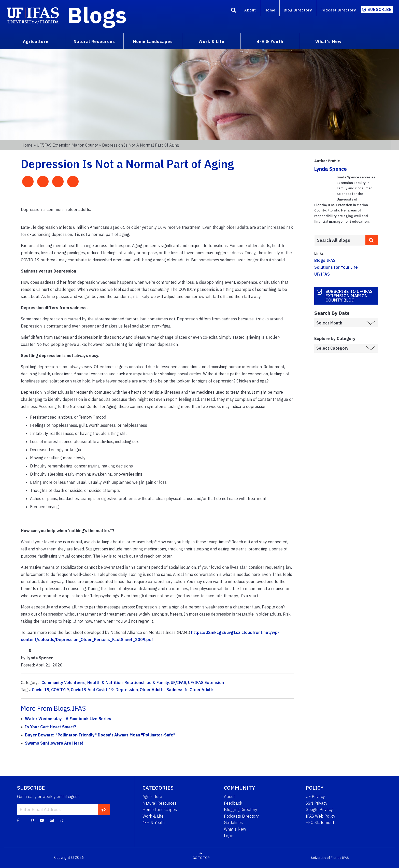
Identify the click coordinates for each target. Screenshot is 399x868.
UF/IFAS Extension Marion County (67, 145)
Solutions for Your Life (336, 267)
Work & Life (153, 816)
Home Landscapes (160, 809)
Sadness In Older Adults (190, 690)
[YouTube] (42, 820)
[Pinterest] (32, 820)
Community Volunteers (63, 682)
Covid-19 (41, 690)
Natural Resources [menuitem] (94, 41)
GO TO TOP (201, 858)
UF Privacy (315, 796)
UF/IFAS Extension (206, 682)
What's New (235, 829)
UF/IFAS (179, 682)
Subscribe (380, 9)
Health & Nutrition (105, 682)
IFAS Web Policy (320, 816)
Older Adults (152, 690)
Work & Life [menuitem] (211, 41)
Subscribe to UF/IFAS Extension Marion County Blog (349, 296)
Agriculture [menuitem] (36, 41)
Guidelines (233, 822)
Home (270, 10)
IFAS (345, 858)
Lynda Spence (331, 169)
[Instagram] (61, 820)
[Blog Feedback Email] (52, 820)
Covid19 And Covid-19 (92, 690)
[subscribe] (104, 809)
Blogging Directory (241, 809)
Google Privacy (319, 809)
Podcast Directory (338, 10)
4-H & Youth (154, 822)
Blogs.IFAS (325, 260)
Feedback (233, 803)
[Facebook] (18, 820)
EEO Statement (320, 822)
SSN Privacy (317, 803)
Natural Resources (160, 803)
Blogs (97, 15)
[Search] (234, 11)
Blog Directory (298, 10)
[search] (372, 240)
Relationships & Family (147, 682)
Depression (127, 690)
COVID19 (60, 690)
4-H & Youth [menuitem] (270, 41)
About (250, 10)
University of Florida (326, 858)
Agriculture (152, 796)
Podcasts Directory (241, 816)
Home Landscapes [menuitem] (153, 41)
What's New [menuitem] (328, 41)
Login (229, 836)
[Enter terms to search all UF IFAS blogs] (340, 240)
